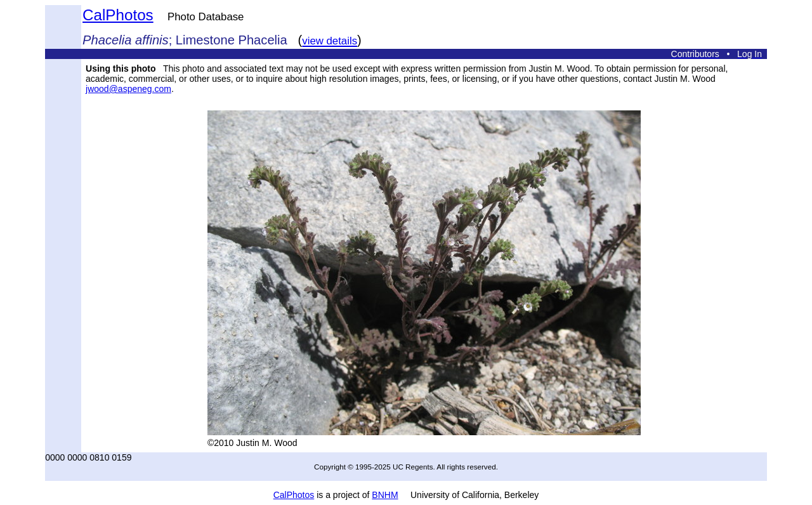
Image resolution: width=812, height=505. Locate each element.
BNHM (385, 495)
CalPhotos (118, 15)
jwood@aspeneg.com (128, 89)
